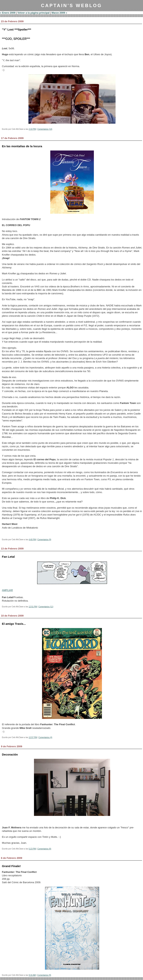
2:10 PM (32, 129)
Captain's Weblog (71, 5)
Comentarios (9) (44, 540)
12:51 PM (33, 607)
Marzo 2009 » (59, 13)
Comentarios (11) (46, 607)
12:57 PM (33, 737)
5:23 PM (32, 849)
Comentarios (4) (45, 737)
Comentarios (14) (45, 129)
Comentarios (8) (44, 849)
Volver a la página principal (33, 13)
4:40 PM (32, 540)
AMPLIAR (7, 590)
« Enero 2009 (8, 13)
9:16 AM (32, 975)
